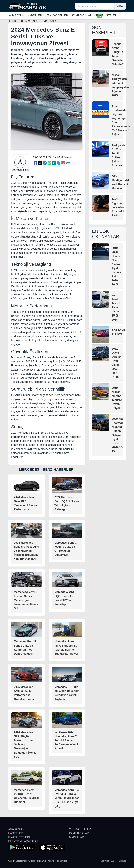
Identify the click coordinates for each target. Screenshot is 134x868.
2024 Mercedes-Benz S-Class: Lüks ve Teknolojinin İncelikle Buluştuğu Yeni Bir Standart (26, 551)
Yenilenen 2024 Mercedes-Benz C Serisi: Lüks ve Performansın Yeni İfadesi (66, 740)
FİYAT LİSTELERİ (107, 15)
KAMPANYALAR (82, 15)
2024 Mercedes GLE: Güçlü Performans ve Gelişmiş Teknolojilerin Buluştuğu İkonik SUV (25, 745)
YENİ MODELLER (57, 15)
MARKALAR (76, 837)
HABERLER (35, 15)
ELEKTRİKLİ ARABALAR (23, 841)
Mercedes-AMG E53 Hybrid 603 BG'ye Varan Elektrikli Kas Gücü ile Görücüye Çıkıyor (67, 798)
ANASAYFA (16, 15)
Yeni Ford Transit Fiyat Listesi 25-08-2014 (116, 307)
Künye (51, 861)
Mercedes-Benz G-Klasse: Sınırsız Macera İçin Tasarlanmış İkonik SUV (26, 600)
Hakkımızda (61, 861)
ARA (120, 6)
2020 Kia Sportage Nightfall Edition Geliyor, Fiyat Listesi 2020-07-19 (118, 435)
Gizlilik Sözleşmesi (18, 861)
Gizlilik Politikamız (37, 861)
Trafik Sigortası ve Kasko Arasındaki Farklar (119, 207)
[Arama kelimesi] (95, 6)
